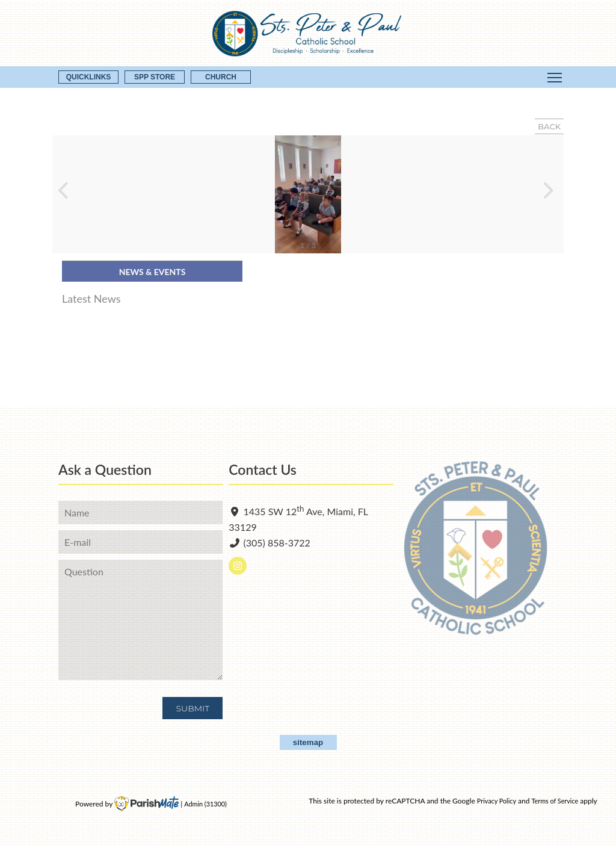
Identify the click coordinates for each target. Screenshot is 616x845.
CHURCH (221, 77)
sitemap (308, 742)
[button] (66, 194)
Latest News (91, 299)
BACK (549, 126)
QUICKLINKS (89, 77)
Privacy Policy (497, 801)
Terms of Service (555, 801)
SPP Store (155, 77)
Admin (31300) (205, 804)
